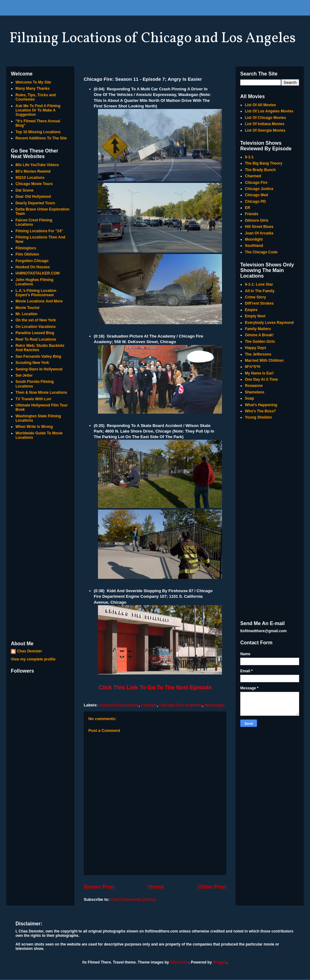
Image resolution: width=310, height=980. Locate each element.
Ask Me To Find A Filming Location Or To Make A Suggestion (38, 110)
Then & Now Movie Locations (41, 392)
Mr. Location (27, 314)
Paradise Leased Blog (35, 333)
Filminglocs (26, 248)
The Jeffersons (258, 354)
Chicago (149, 705)
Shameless (255, 392)
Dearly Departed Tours (35, 203)
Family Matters (258, 329)
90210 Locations (30, 178)
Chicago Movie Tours (34, 184)
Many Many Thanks (33, 88)
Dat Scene (24, 190)
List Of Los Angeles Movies (269, 111)
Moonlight (254, 239)
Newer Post (99, 887)
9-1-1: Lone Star (259, 284)
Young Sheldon (258, 417)
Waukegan (214, 705)
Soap (249, 398)
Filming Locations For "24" (39, 231)
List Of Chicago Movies (266, 118)
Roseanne (254, 386)
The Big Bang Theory (264, 163)
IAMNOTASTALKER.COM (38, 273)
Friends (252, 214)
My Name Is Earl (259, 373)
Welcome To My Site (33, 82)
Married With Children (264, 361)
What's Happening (261, 405)
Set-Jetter (24, 375)
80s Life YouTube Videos (37, 165)
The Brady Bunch (260, 170)
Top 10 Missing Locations (38, 132)
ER (248, 208)
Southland (254, 246)
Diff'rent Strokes (259, 303)
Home (156, 887)
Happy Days (256, 348)
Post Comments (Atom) (133, 899)
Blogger (220, 962)
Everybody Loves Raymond (269, 323)
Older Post (212, 887)
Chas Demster (30, 651)
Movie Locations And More (39, 301)
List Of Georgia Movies (265, 130)
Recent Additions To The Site (41, 138)
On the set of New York (36, 320)
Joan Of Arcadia (259, 233)
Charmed (253, 176)
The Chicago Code (261, 252)
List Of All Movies (260, 105)
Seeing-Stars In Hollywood (39, 369)
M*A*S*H (252, 367)
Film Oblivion (27, 254)
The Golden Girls (260, 342)
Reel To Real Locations (36, 339)
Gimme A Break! (259, 335)
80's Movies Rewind (33, 171)
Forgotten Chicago (32, 261)
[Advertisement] (40, 541)
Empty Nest (255, 316)
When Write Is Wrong (34, 427)
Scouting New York (32, 363)
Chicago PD (255, 202)
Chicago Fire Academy (181, 705)
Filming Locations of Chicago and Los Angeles (153, 39)
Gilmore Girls (257, 220)
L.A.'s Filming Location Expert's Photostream (36, 293)
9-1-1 (249, 157)
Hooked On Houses (33, 267)
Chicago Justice (259, 189)
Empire (251, 310)
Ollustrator (179, 962)
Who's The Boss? (260, 411)
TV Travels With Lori (33, 399)
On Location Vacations (35, 327)
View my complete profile (33, 659)
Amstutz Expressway (119, 705)
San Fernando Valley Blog (38, 356)
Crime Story (255, 297)
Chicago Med (257, 195)
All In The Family (260, 291)
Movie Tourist (27, 308)
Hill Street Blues (259, 227)
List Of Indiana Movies (265, 124)
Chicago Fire (256, 183)
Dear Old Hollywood (33, 197)
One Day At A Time (261, 379)
